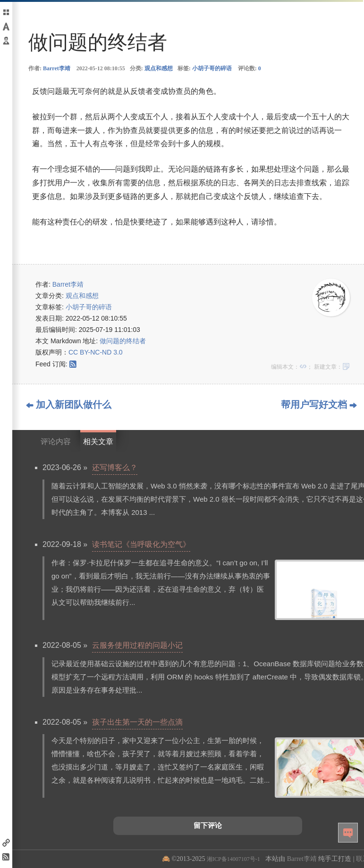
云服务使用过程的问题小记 (137, 645)
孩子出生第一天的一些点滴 (137, 722)
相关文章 (98, 442)
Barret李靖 (57, 68)
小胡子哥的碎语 (212, 68)
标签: (205, 68)
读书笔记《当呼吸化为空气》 (141, 544)
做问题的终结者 (123, 341)
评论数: (250, 68)
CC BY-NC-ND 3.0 (96, 352)
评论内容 (56, 442)
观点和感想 (159, 68)
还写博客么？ (115, 467)
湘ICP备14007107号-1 (233, 859)
